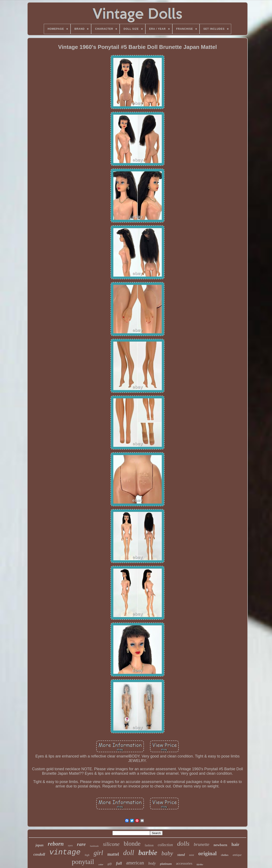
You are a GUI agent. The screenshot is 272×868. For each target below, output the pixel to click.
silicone (111, 844)
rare (81, 844)
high (87, 855)
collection (165, 845)
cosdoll (39, 854)
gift (110, 864)
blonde (132, 844)
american (135, 863)
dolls (183, 843)
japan (39, 845)
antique (237, 855)
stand (181, 855)
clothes (225, 855)
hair (235, 844)
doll (129, 853)
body (152, 863)
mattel (113, 854)
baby (167, 853)
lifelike (200, 864)
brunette (202, 844)
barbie (148, 853)
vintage (65, 852)
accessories (184, 863)
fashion (149, 845)
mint (192, 855)
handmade (94, 846)
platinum (166, 864)
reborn (56, 844)
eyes (70, 845)
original (208, 853)
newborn (220, 845)
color (101, 864)
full (119, 863)
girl (98, 853)
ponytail (83, 862)
